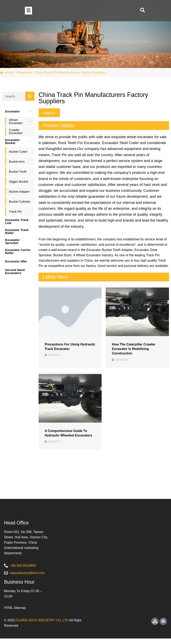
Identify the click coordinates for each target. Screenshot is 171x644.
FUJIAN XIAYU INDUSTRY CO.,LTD (42, 626)
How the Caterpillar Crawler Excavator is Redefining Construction (134, 349)
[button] (28, 11)
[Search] (30, 96)
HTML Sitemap (15, 613)
